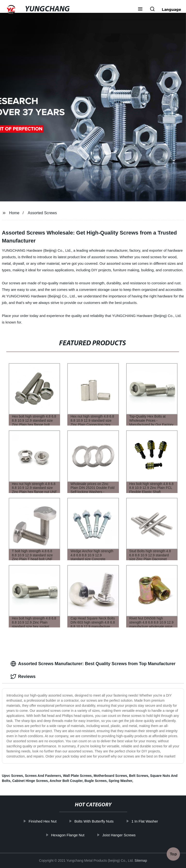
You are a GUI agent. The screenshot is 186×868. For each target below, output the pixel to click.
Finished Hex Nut (50, 821)
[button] (140, 9)
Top (173, 854)
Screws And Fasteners (43, 776)
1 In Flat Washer (152, 821)
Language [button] (171, 9)
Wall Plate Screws (77, 776)
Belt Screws (139, 776)
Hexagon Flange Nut (75, 835)
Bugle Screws (96, 781)
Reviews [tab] (23, 677)
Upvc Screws (12, 776)
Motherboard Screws (110, 776)
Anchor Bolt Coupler (66, 781)
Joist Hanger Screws (126, 835)
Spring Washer (120, 781)
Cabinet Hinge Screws (30, 781)
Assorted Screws (42, 213)
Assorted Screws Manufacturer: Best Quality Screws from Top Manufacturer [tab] (93, 664)
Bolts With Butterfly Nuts (101, 821)
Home (14, 213)
